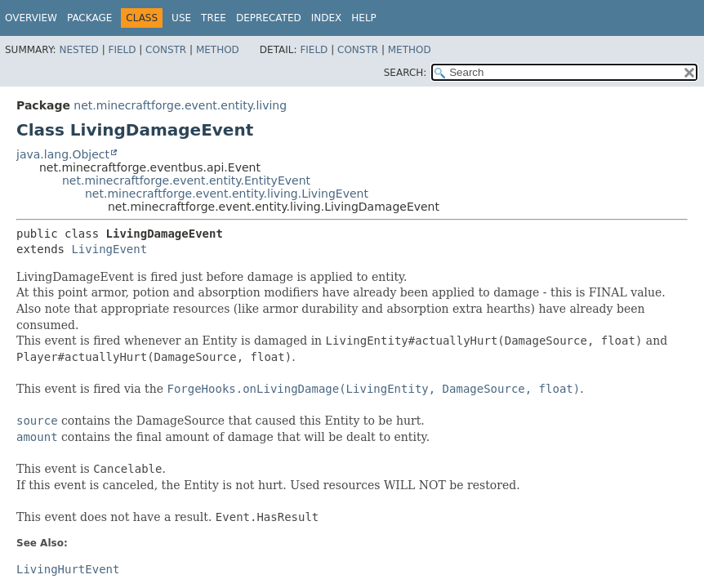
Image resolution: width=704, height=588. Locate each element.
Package (89, 18)
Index (327, 18)
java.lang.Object (63, 154)
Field (122, 50)
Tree (214, 18)
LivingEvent (109, 249)
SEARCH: (405, 73)
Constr (166, 50)
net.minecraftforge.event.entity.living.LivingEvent (227, 194)
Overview (31, 18)
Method (218, 50)
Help (364, 18)
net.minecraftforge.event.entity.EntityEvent (186, 180)
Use (181, 18)
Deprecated (269, 18)
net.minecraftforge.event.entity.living (180, 105)
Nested (78, 50)
